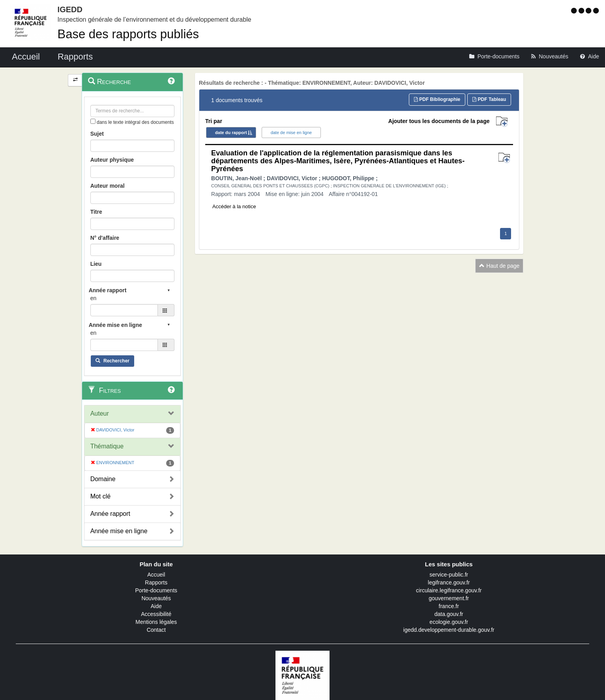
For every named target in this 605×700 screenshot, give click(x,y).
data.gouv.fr (449, 614)
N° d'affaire (105, 238)
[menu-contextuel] (93, 121)
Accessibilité (156, 614)
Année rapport (110, 514)
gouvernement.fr (449, 598)
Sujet (97, 134)
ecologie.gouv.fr (449, 622)
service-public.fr (449, 575)
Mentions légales (156, 622)
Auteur (100, 413)
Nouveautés (156, 598)
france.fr (449, 606)
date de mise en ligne (291, 133)
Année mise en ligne (119, 531)
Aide (156, 606)
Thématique (107, 446)
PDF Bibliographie (437, 99)
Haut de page (499, 266)
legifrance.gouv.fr (449, 582)
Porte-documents (156, 590)
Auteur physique (112, 160)
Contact (156, 630)
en (94, 298)
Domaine (103, 479)
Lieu (96, 264)
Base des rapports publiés (128, 34)
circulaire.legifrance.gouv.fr (449, 590)
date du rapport (231, 133)
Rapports (156, 582)
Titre (96, 212)
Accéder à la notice (234, 206)
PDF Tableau (489, 99)
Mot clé (101, 496)
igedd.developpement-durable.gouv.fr (449, 630)
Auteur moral (108, 186)
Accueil (156, 575)
